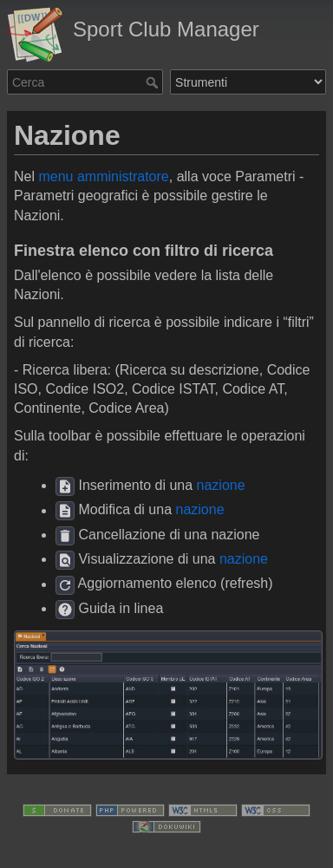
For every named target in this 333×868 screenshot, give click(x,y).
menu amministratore (103, 176)
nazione (221, 485)
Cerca (154, 82)
